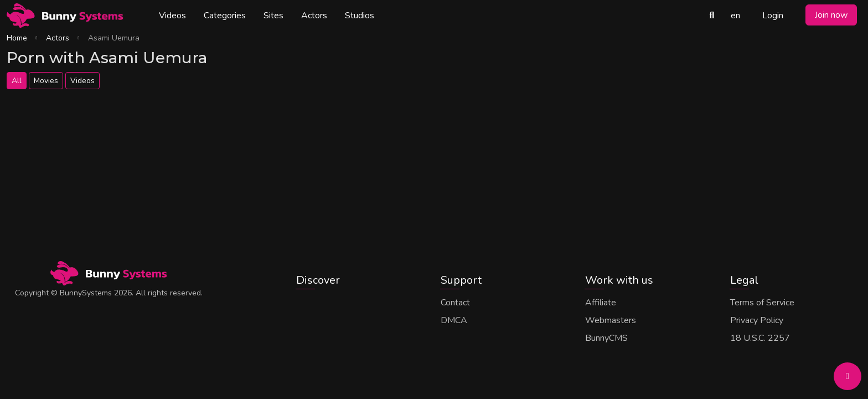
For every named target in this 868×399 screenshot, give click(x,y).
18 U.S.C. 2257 (760, 338)
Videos (172, 16)
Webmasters (611, 320)
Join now (831, 15)
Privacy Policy (757, 320)
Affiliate (601, 303)
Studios (360, 16)
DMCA (454, 320)
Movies (46, 81)
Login (773, 16)
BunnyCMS (606, 338)
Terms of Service (762, 303)
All (17, 81)
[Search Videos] (712, 16)
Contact (455, 303)
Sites (273, 16)
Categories (225, 16)
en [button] (735, 16)
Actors (314, 16)
